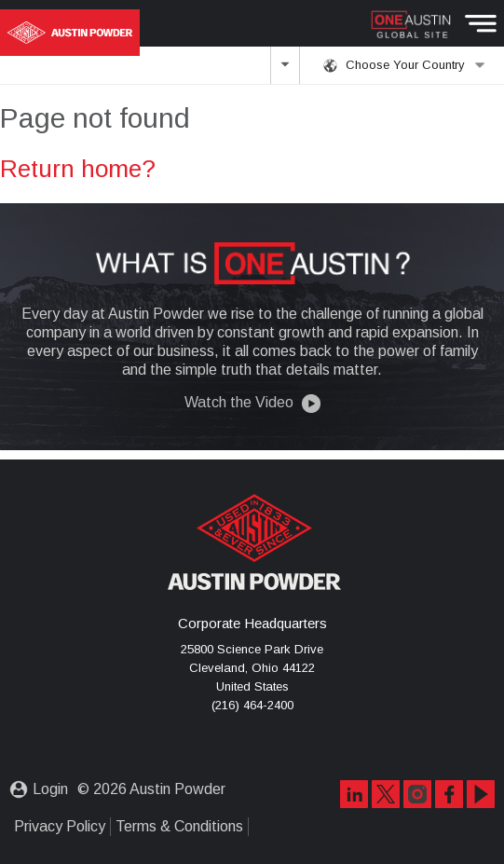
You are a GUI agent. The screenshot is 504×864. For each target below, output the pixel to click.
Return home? (78, 169)
